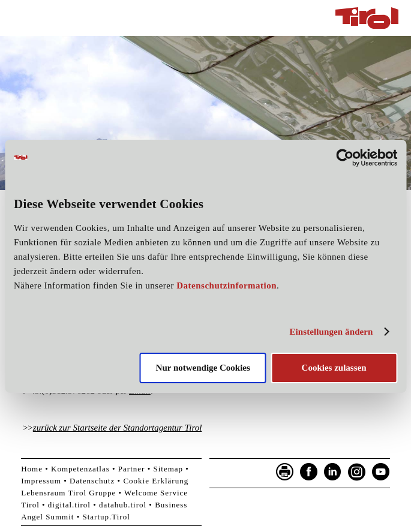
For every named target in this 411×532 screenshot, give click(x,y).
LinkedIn (333, 472)
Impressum (41, 481)
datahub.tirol (123, 505)
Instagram (357, 472)
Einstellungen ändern (331, 332)
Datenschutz (92, 481)
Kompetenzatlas (80, 469)
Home (32, 469)
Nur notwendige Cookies (203, 368)
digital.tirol (69, 505)
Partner (132, 469)
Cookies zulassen (334, 368)
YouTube (381, 472)
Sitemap (168, 469)
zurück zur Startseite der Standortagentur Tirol (118, 428)
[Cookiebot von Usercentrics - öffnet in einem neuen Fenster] (345, 157)
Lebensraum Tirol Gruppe (68, 493)
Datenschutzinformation (226, 285)
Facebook (309, 472)
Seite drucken (285, 472)
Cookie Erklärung (156, 481)
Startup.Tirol (106, 517)
